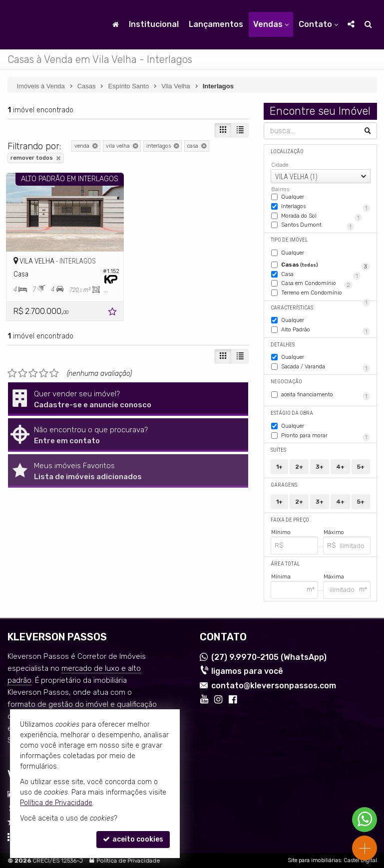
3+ (320, 467)
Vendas (271, 24)
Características (292, 308)
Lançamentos (216, 24)
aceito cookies (133, 839)
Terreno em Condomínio (326, 293)
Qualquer (293, 197)
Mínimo (281, 532)
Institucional (154, 24)
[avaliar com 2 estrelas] (23, 373)
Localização (287, 151)
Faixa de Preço (290, 520)
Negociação (286, 382)
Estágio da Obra (292, 413)
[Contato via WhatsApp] (365, 820)
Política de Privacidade (128, 861)
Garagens (284, 485)
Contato (318, 24)
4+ (340, 467)
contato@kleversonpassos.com (274, 686)
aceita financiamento (326, 395)
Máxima (334, 577)
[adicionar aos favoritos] (113, 313)
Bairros (280, 189)
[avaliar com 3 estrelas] (33, 373)
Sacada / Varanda (326, 367)
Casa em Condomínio (317, 284)
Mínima (281, 577)
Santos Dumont (318, 226)
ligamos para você (247, 671)
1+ (279, 467)
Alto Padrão (326, 330)
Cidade (280, 165)
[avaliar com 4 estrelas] (44, 373)
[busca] (368, 24)
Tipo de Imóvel (289, 240)
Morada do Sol (322, 217)
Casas (326, 266)
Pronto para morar (326, 436)
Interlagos (326, 207)
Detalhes (283, 345)
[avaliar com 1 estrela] (12, 373)
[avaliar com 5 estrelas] (54, 373)
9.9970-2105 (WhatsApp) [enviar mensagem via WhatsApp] (269, 657)
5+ (361, 467)
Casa (321, 275)
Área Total (285, 564)
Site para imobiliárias (314, 860)
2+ (299, 467)
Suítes (278, 450)
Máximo (334, 532)
